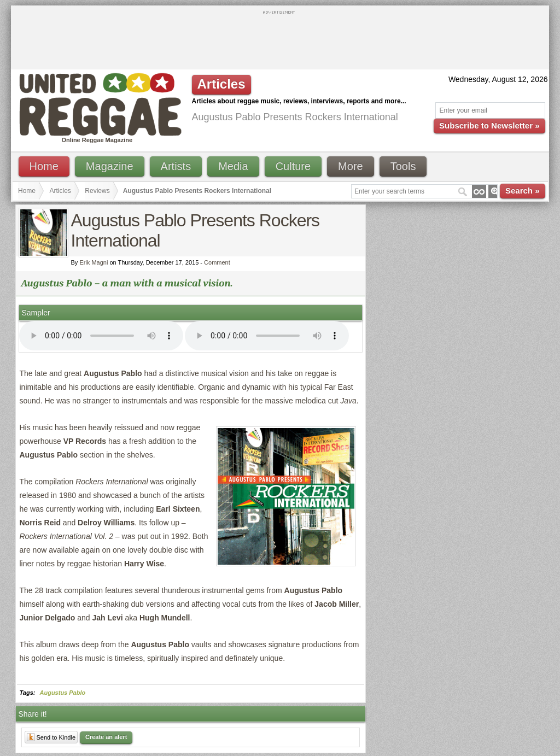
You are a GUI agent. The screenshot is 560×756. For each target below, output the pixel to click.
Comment (217, 262)
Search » (523, 191)
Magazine (110, 166)
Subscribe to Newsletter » (489, 125)
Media (233, 166)
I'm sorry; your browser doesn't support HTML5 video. (101, 336)
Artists (176, 166)
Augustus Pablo (63, 693)
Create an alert (106, 737)
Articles (60, 191)
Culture (293, 166)
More (351, 166)
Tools (403, 166)
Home (44, 166)
